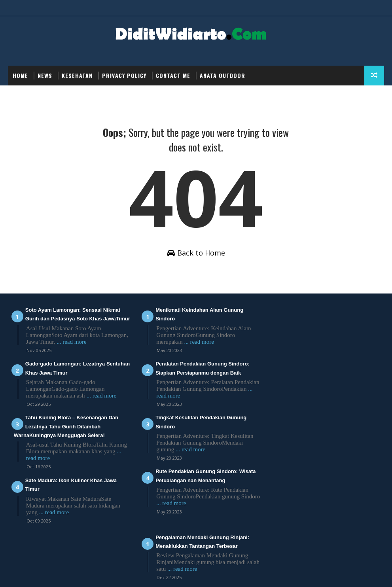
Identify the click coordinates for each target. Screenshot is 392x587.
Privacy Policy (124, 75)
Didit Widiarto (130, 573)
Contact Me (173, 75)
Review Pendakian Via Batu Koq (313, 365)
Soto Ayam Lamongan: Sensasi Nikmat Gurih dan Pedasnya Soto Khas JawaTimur (67, 320)
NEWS (45, 75)
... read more (100, 351)
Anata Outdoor (223, 75)
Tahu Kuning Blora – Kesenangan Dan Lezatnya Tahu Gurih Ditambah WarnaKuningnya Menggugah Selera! (66, 436)
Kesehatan (77, 75)
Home (20, 75)
